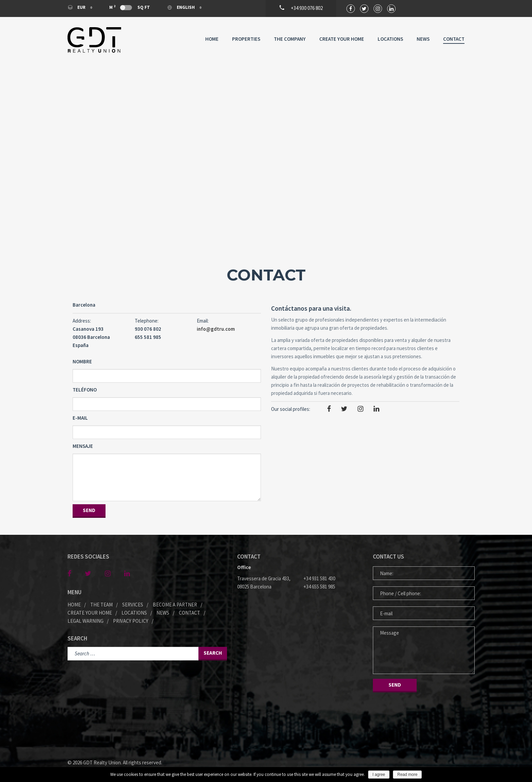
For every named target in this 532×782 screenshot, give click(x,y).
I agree (379, 775)
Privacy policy (131, 621)
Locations (390, 39)
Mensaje (83, 446)
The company (290, 39)
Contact (454, 39)
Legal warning (85, 621)
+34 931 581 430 (319, 578)
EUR (77, 7)
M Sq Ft (130, 7)
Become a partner (175, 605)
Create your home (342, 39)
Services (133, 605)
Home (212, 39)
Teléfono (85, 390)
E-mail (80, 418)
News (423, 39)
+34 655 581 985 (319, 587)
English (181, 7)
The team (101, 605)
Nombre (82, 361)
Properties (246, 39)
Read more (407, 775)
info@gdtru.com (216, 329)
